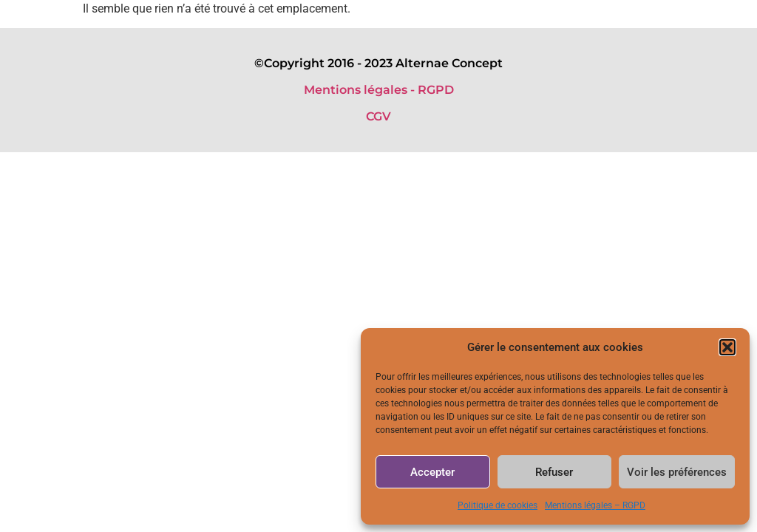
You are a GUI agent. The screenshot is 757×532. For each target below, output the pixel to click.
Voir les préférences (677, 472)
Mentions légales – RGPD (595, 505)
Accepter (432, 472)
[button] (727, 347)
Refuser (554, 472)
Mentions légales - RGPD (379, 90)
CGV (378, 116)
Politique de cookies (498, 505)
